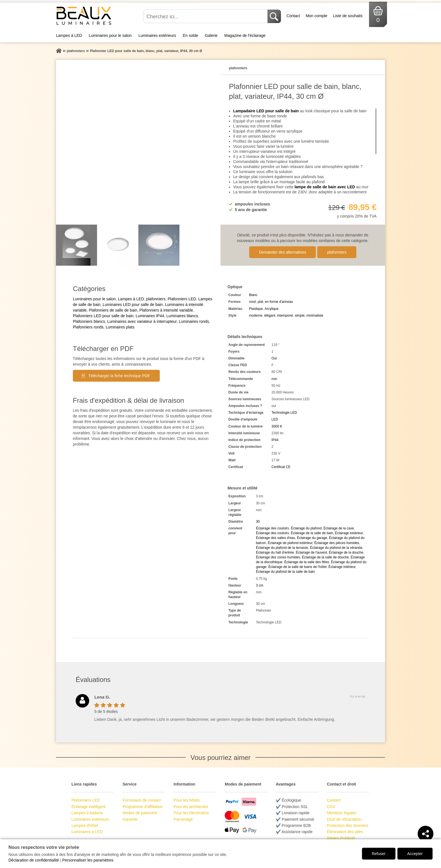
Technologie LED (284, 413)
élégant (270, 316)
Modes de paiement (140, 813)
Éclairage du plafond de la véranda (336, 548)
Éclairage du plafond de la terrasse (282, 548)
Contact (293, 16)
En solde (190, 35)
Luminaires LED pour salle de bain (133, 305)
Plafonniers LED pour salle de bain (103, 316)
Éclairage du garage (312, 538)
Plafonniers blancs (89, 321)
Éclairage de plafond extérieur (290, 543)
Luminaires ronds (194, 321)
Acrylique (272, 309)
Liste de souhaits (348, 16)
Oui (274, 358)
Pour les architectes (191, 807)
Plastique (256, 309)
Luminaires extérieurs (157, 35)
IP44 (275, 440)
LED (275, 419)
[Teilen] (426, 834)
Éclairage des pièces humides (337, 543)
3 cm (260, 585)
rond (252, 302)
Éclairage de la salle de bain (312, 533)
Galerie (211, 35)
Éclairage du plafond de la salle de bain (285, 572)
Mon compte (317, 16)
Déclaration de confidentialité (34, 860)
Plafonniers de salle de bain (113, 310)
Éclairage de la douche (346, 552)
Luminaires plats (120, 327)
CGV (331, 807)
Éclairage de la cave (339, 528)
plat (260, 302)
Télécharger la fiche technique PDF (119, 376)
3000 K (277, 426)
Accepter (415, 854)
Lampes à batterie (87, 813)
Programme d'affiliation (143, 807)
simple (300, 316)
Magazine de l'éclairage (245, 35)
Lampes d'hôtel (85, 826)
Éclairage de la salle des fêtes (307, 562)
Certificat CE (281, 467)
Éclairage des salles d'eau (275, 538)
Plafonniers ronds (88, 327)
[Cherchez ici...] (206, 16)
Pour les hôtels (187, 800)
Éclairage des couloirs (272, 528)
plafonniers (337, 252)
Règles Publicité (341, 838)
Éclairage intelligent (88, 807)
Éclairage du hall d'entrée (275, 552)
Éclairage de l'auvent (311, 552)
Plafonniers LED (182, 299)
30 (258, 522)
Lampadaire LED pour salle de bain (266, 111)
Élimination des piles (345, 832)
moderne (256, 316)
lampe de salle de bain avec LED (325, 187)
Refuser (379, 854)
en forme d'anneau (279, 302)
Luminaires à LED (87, 832)
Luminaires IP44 (150, 316)
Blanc (253, 295)
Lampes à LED (69, 35)
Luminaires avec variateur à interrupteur (142, 321)
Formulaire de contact (142, 800)
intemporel (285, 316)
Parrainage (183, 819)
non (274, 379)
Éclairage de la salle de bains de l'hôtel (297, 567)
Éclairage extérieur (349, 533)
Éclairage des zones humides (278, 557)
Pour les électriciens (191, 813)
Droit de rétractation (344, 819)
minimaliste (315, 316)
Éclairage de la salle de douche (325, 557)
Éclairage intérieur (342, 567)
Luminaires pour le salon (110, 35)
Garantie (130, 819)
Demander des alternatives (283, 252)
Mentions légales (342, 813)
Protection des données (347, 826)
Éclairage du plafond (306, 528)
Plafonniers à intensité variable (166, 310)
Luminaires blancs (182, 316)
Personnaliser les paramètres (88, 860)
